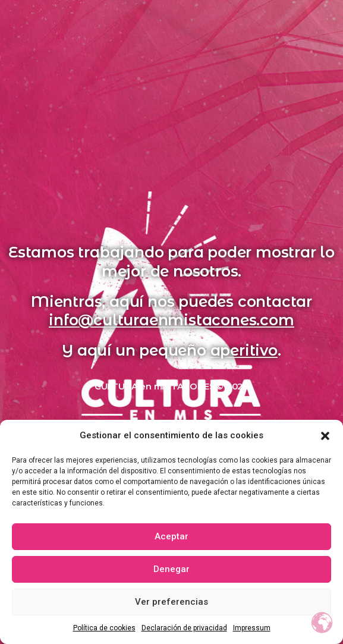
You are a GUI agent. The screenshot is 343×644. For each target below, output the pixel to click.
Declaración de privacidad (184, 628)
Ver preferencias (171, 602)
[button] (325, 436)
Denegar (171, 569)
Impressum (252, 628)
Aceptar (171, 536)
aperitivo (244, 350)
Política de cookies (104, 628)
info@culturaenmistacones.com (171, 320)
